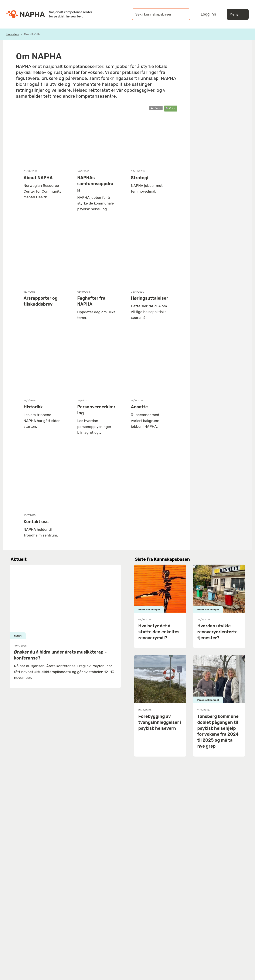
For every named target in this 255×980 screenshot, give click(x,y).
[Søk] (183, 14)
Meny (238, 14)
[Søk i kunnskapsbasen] (157, 14)
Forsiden (13, 34)
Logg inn (208, 14)
